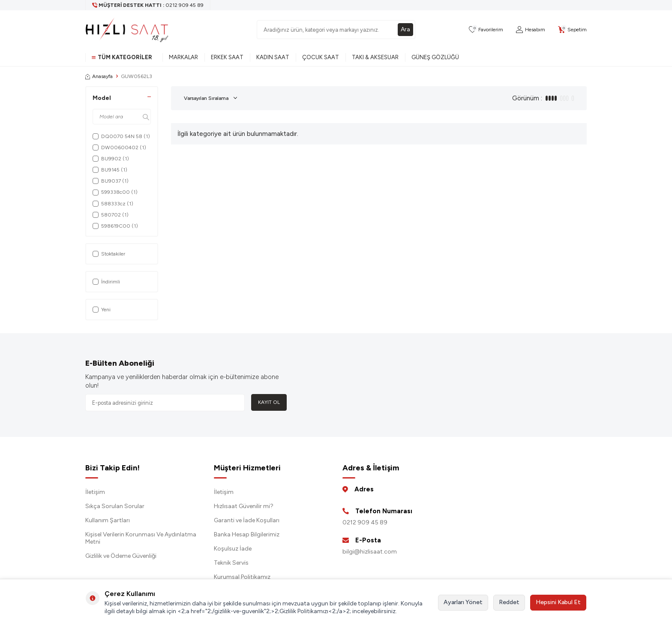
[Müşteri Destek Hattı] (148, 5)
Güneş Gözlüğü (435, 57)
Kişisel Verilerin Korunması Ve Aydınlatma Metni (141, 538)
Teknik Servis (231, 563)
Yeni (102, 310)
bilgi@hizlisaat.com (370, 552)
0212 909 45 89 (365, 522)
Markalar (183, 57)
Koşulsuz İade (233, 549)
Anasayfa (99, 76)
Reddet (509, 602)
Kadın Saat (273, 57)
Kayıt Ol (269, 402)
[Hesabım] (531, 30)
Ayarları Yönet (463, 602)
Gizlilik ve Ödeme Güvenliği (121, 556)
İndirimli (106, 282)
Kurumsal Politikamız (242, 577)
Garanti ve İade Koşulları (247, 520)
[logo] (127, 30)
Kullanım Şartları (108, 520)
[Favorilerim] (486, 30)
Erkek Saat (227, 57)
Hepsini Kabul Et (558, 602)
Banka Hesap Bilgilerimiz (247, 534)
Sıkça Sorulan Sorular (115, 506)
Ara (405, 29)
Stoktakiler (109, 254)
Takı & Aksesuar (375, 57)
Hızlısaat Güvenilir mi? (244, 506)
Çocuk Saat (321, 57)
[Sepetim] (572, 30)
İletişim (95, 492)
